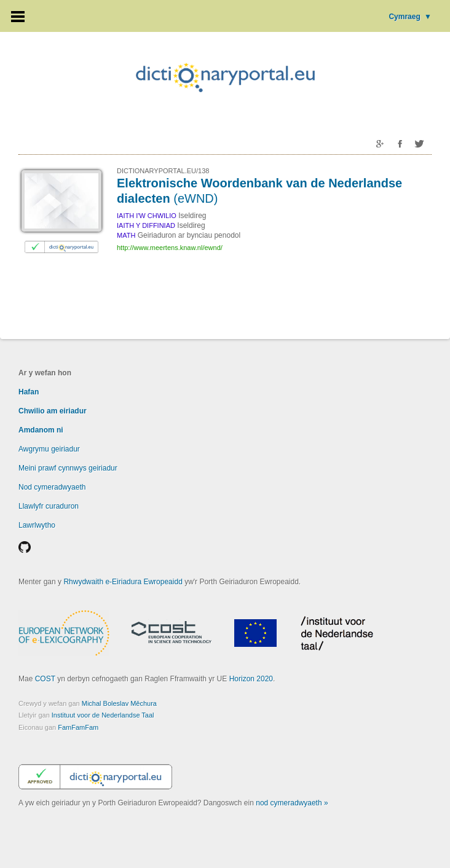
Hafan (29, 392)
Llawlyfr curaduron (49, 506)
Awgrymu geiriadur (49, 449)
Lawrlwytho (37, 525)
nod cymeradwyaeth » (292, 803)
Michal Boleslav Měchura (119, 703)
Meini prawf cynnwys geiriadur (68, 468)
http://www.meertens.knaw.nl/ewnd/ (170, 248)
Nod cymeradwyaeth (52, 487)
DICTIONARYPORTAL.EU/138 (163, 171)
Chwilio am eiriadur (53, 411)
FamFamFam (78, 727)
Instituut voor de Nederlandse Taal (103, 715)
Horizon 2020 (251, 679)
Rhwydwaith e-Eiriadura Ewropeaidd (123, 582)
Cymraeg (410, 17)
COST (45, 679)
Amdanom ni (41, 430)
